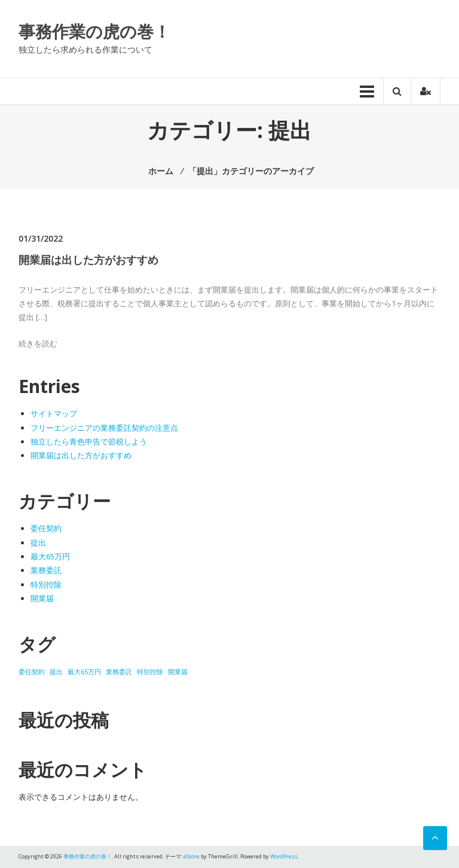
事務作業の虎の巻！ (94, 31)
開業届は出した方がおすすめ (88, 260)
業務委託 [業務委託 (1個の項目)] (119, 672)
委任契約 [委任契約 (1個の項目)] (32, 672)
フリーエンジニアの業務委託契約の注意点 (104, 428)
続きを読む (38, 343)
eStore (192, 856)
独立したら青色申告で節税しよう (89, 441)
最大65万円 (50, 556)
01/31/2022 (41, 238)
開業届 (42, 598)
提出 (38, 543)
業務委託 (46, 570)
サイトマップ (54, 413)
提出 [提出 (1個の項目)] (56, 672)
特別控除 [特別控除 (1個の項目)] (150, 672)
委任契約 (46, 528)
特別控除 (46, 584)
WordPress (284, 856)
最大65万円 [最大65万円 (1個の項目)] (84, 672)
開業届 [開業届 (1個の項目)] (178, 672)
